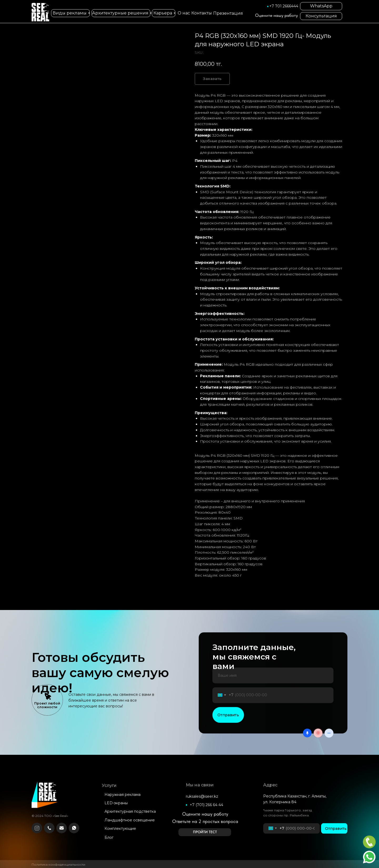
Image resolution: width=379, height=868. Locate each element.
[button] (205, 832)
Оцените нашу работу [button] (276, 15)
